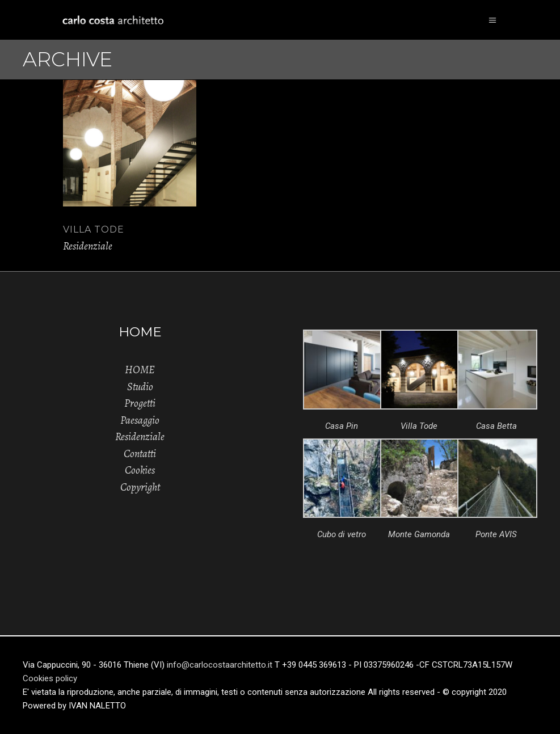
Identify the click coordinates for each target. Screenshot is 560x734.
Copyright (140, 487)
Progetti (140, 403)
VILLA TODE (94, 229)
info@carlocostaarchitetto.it (221, 665)
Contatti (140, 454)
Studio (140, 387)
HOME (140, 370)
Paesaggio (140, 420)
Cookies (140, 470)
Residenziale (88, 246)
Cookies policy (50, 678)
